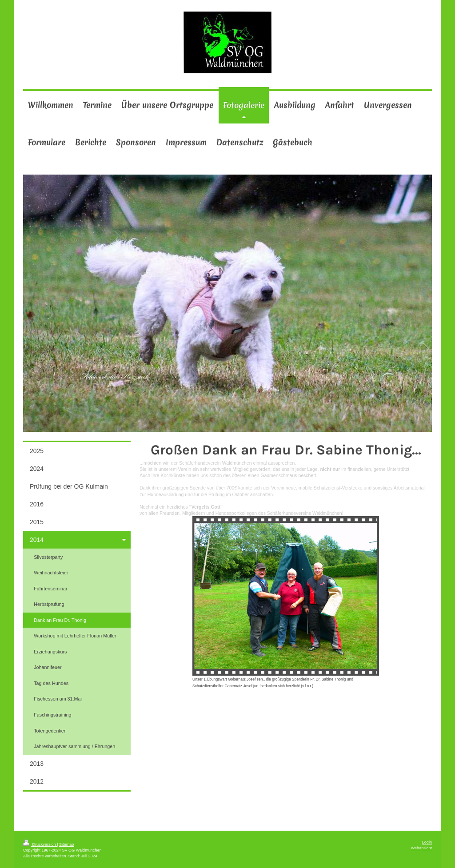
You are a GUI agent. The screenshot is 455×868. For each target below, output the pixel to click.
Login (427, 842)
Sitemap (66, 844)
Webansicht (421, 848)
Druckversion (40, 844)
